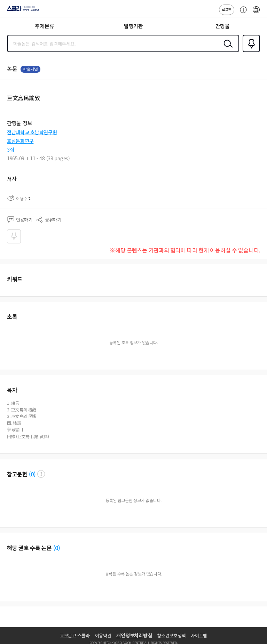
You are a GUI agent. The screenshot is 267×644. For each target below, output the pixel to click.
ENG (256, 13)
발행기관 (133, 26)
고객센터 (242, 13)
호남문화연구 (20, 141)
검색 (227, 49)
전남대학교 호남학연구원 (32, 132)
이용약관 (103, 635)
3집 (10, 150)
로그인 (227, 9)
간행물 (223, 26)
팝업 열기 (41, 474)
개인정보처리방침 (134, 635)
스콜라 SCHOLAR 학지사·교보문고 (21, 11)
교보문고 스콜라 (75, 635)
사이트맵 (199, 635)
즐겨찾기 (250, 51)
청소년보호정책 (171, 635)
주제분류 (44, 26)
